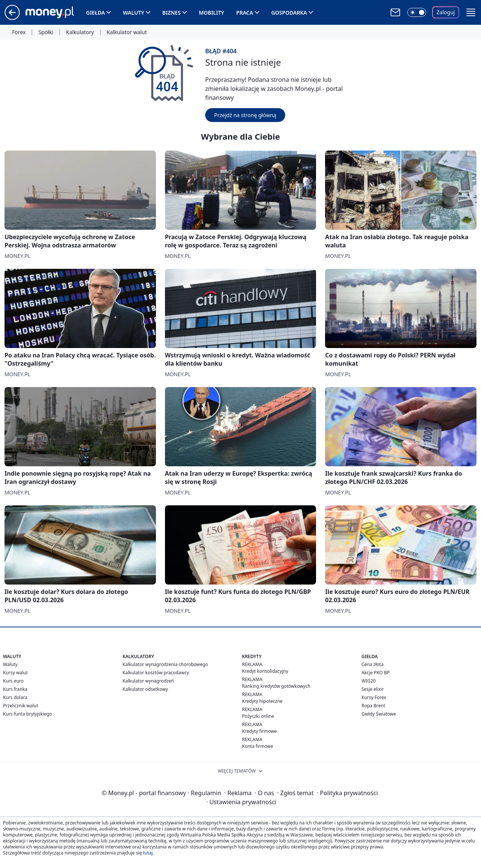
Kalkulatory (80, 32)
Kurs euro (13, 681)
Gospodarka (289, 13)
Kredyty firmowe (259, 731)
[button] (471, 12)
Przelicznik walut (20, 706)
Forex (19, 32)
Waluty (134, 13)
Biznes (172, 13)
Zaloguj (446, 12)
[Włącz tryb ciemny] (417, 12)
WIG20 (369, 681)
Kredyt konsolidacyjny (265, 671)
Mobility (212, 13)
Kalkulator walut (127, 32)
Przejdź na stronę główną (245, 115)
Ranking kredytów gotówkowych (276, 686)
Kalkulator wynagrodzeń (148, 681)
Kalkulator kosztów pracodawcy (156, 673)
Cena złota (373, 664)
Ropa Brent (373, 706)
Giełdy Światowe (379, 714)
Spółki (46, 32)
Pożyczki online (258, 716)
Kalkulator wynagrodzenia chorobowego (165, 664)
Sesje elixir (373, 689)
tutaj (148, 853)
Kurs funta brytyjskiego (27, 714)
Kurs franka (15, 689)
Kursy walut (15, 673)
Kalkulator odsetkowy (145, 689)
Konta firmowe (258, 746)
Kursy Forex (374, 697)
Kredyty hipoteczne (262, 701)
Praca (245, 13)
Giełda (95, 13)
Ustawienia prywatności (241, 802)
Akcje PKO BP (376, 673)
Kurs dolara (15, 697)
